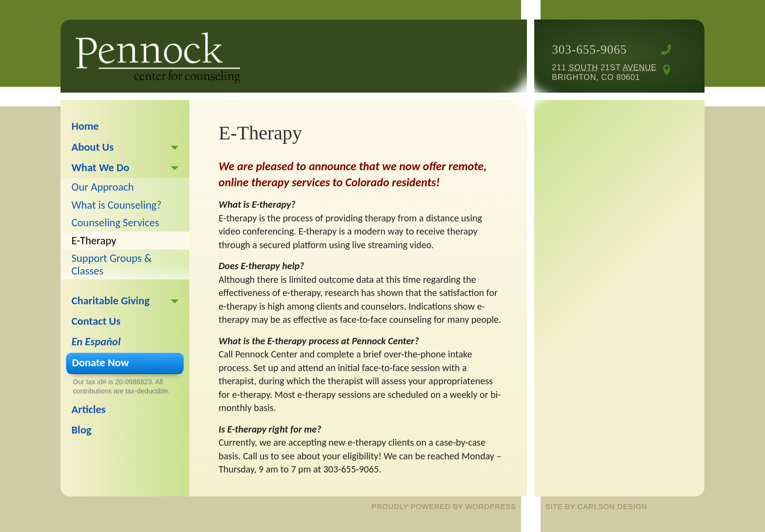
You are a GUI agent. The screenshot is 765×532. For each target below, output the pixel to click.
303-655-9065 (589, 49)
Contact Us (96, 321)
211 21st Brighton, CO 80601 (604, 72)
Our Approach (103, 187)
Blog (82, 430)
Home (85, 126)
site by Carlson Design (596, 506)
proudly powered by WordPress (444, 506)
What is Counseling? (117, 205)
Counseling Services (116, 223)
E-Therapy (94, 241)
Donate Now (101, 363)
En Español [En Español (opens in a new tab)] (96, 342)
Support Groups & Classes (112, 264)
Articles (89, 409)
